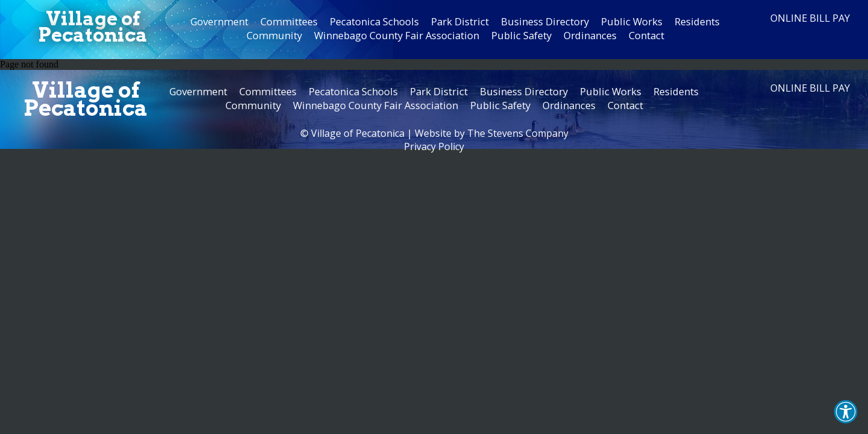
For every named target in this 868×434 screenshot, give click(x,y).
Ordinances (590, 35)
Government (219, 21)
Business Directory (545, 21)
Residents (697, 21)
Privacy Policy (434, 146)
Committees (289, 21)
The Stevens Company (518, 133)
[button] (846, 412)
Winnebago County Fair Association (397, 35)
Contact (646, 35)
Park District (460, 21)
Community (274, 35)
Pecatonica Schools (374, 21)
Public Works (632, 21)
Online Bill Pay (810, 18)
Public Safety (521, 35)
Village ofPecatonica (93, 27)
